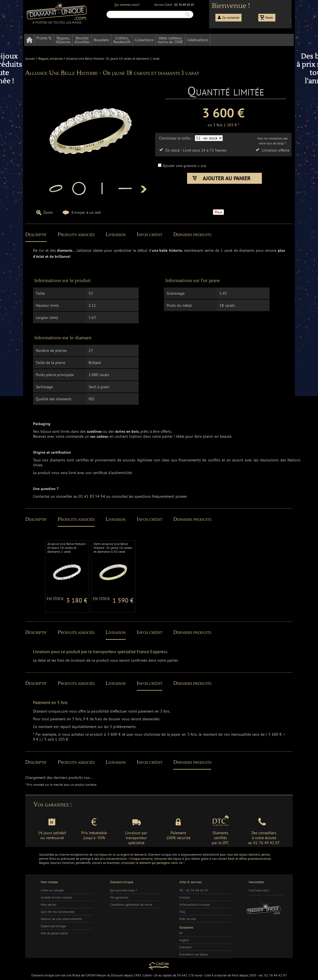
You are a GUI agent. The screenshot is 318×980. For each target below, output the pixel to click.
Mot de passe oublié (54, 933)
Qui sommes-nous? (127, 5)
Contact (185, 897)
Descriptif (36, 235)
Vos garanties (119, 897)
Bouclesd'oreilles (82, 40)
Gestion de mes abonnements (61, 919)
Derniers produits (192, 235)
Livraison (116, 235)
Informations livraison (195, 904)
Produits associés (76, 235)
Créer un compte (52, 890)
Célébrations (198, 40)
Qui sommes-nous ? (124, 890)
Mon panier (49, 904)
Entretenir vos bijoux (194, 954)
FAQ (182, 912)
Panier (269, 18)
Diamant (185, 947)
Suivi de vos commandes (58, 912)
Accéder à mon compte (56, 897)
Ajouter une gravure (180, 166)
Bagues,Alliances (63, 40)
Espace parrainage (53, 926)
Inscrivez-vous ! (259, 890)
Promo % (44, 38)
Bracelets (101, 40)
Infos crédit (150, 235)
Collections (144, 40)
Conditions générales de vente (131, 904)
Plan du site (188, 919)
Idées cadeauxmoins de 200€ (170, 40)
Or (181, 933)
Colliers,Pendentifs (122, 40)
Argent (184, 940)
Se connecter (231, 18)
